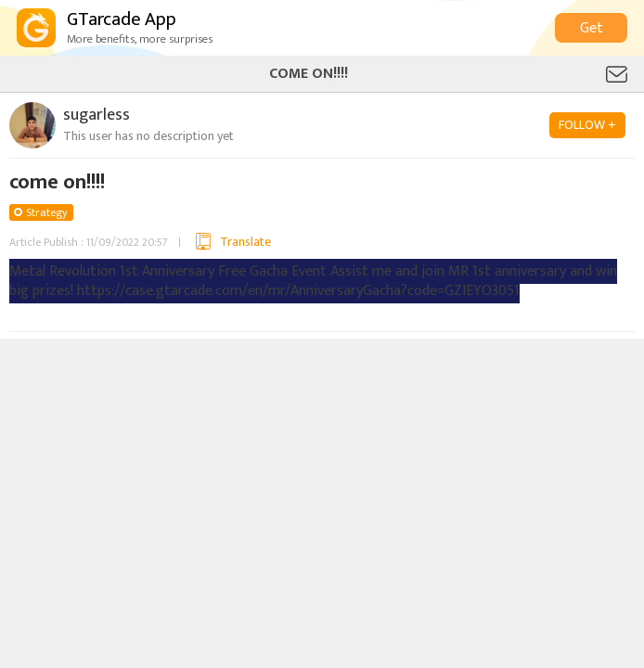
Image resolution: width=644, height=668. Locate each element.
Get (592, 28)
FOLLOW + (587, 125)
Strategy (47, 212)
